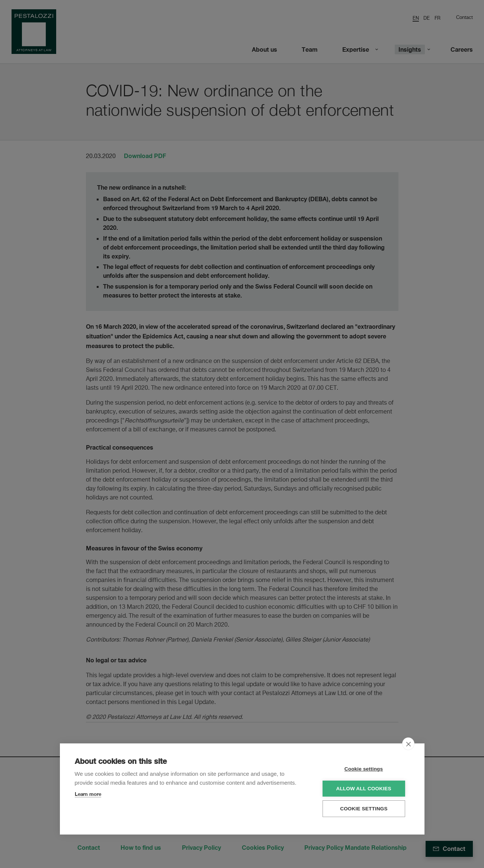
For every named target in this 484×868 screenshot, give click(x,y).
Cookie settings (365, 769)
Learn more (88, 794)
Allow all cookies (365, 789)
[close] (408, 744)
